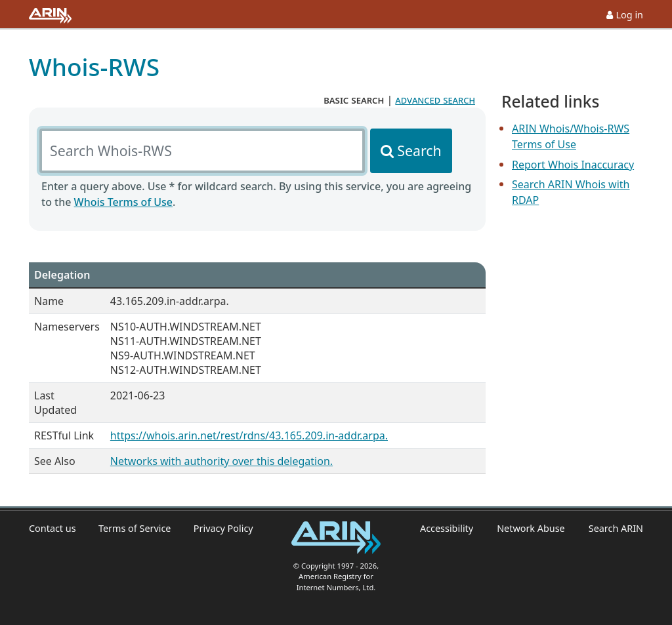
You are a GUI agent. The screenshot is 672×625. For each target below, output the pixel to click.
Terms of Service (135, 528)
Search (419, 151)
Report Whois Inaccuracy (573, 165)
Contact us (52, 528)
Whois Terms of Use (123, 202)
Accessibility (447, 528)
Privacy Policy (223, 528)
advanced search (435, 100)
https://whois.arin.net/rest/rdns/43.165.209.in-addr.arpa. (249, 435)
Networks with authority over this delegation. (221, 461)
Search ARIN (616, 528)
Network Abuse (531, 528)
